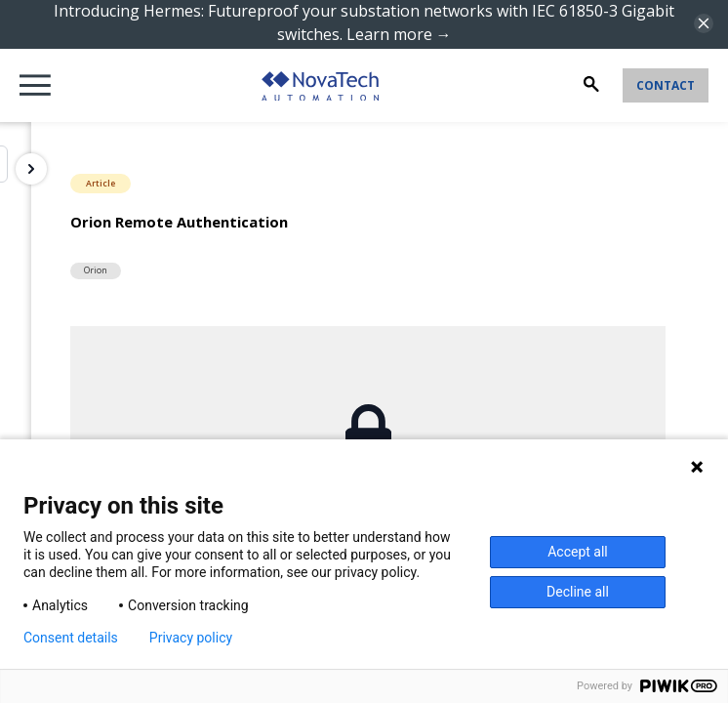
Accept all (578, 552)
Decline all (578, 592)
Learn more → (399, 34)
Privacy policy (191, 638)
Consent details (71, 638)
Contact (666, 85)
